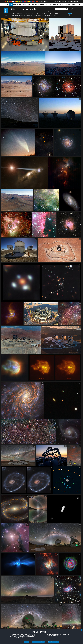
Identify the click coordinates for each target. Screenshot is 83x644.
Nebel (32, 14)
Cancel (10, 238)
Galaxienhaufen (14, 14)
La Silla (28, 14)
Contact (60, 1)
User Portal (76, 1)
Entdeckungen (41, 5)
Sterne (41, 15)
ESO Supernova (45, 12)
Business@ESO (68, 5)
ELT (40, 12)
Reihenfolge (70, 13)
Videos (15, 5)
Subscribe (56, 1)
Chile (31, 12)
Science (71, 1)
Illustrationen (22, 14)
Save (4, 238)
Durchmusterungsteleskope (50, 15)
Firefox (5, 217)
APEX (27, 12)
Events (47, 5)
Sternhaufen (36, 15)
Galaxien (63, 12)
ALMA (24, 12)
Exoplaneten (52, 12)
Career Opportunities (76, 5)
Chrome (5, 215)
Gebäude (56, 14)
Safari (5, 219)
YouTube (3, 192)
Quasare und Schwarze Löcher (17, 15)
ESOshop (24, 5)
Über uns (6, 5)
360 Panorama (19, 12)
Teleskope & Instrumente (32, 5)
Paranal (36, 14)
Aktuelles (19, 5)
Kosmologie (36, 12)
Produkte (62, 5)
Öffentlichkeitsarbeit (54, 5)
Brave (5, 214)
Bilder (11, 5)
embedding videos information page (74, 193)
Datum (71, 15)
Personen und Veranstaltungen (46, 14)
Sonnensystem (29, 15)
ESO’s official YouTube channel (31, 192)
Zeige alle (13, 12)
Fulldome (58, 12)
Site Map (64, 1)
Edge (5, 216)
